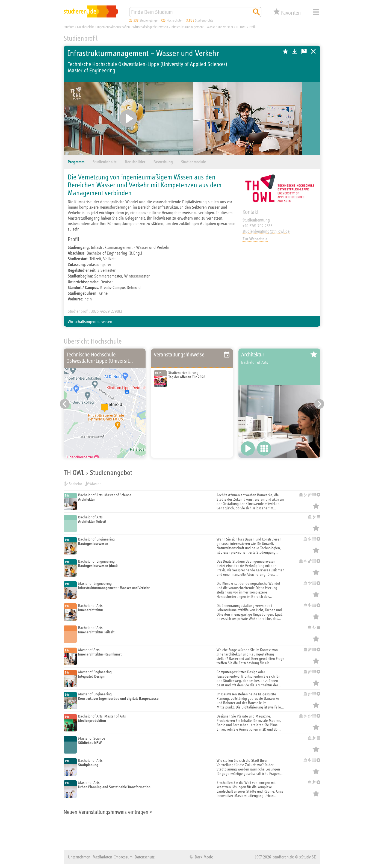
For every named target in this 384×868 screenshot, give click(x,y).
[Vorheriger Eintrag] (65, 404)
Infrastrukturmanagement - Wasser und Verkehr (130, 247)
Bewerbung (163, 162)
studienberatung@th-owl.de (266, 231)
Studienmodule (194, 162)
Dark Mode (203, 857)
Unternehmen (79, 857)
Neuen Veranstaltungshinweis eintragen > (108, 812)
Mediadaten (102, 857)
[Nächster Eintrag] (319, 404)
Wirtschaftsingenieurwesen (90, 321)
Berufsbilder (135, 162)
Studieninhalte (105, 162)
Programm (76, 162)
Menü (316, 12)
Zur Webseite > (255, 239)
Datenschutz (145, 857)
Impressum (123, 857)
